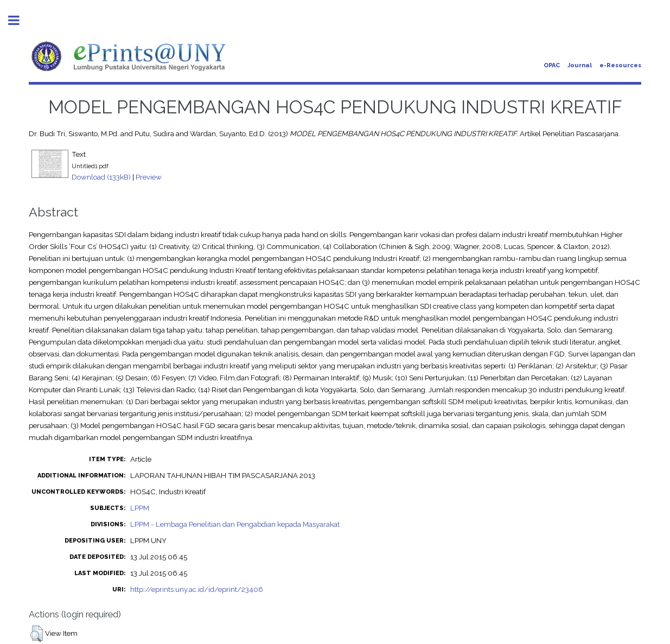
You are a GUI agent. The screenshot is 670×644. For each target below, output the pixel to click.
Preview (149, 177)
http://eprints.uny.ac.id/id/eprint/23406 (197, 589)
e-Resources (620, 65)
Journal (580, 65)
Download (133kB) (101, 177)
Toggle (20, 20)
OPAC (552, 65)
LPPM (140, 508)
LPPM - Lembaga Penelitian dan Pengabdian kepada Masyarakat (235, 524)
